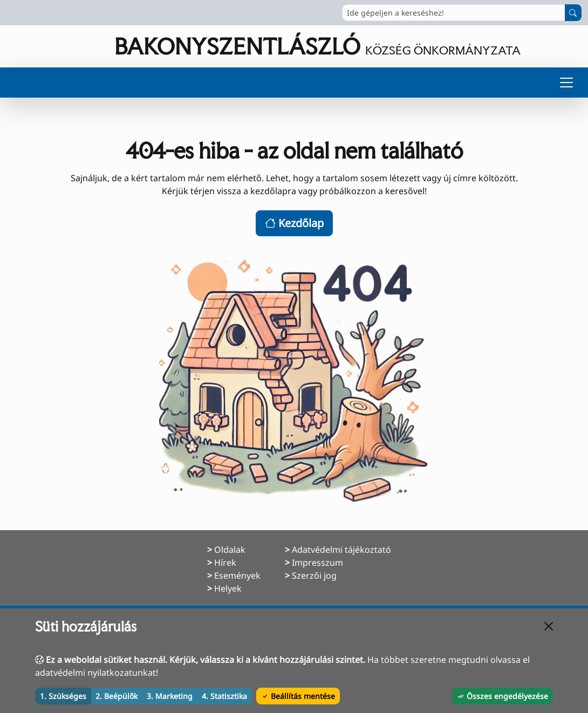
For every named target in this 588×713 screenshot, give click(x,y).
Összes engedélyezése (502, 696)
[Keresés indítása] (573, 13)
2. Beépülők (117, 696)
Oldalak (230, 550)
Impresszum (317, 563)
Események (237, 575)
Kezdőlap (294, 223)
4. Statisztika (224, 696)
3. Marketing (170, 696)
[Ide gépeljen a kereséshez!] (454, 13)
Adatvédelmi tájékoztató (341, 550)
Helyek (228, 588)
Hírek (225, 563)
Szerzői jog (314, 575)
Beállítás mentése (298, 696)
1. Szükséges (63, 696)
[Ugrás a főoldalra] (264, 46)
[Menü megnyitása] (566, 83)
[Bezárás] (549, 626)
